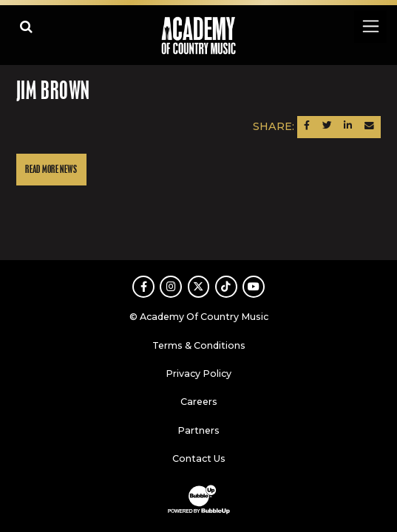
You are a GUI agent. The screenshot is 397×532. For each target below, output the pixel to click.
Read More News (51, 170)
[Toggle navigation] (370, 26)
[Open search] (26, 26)
